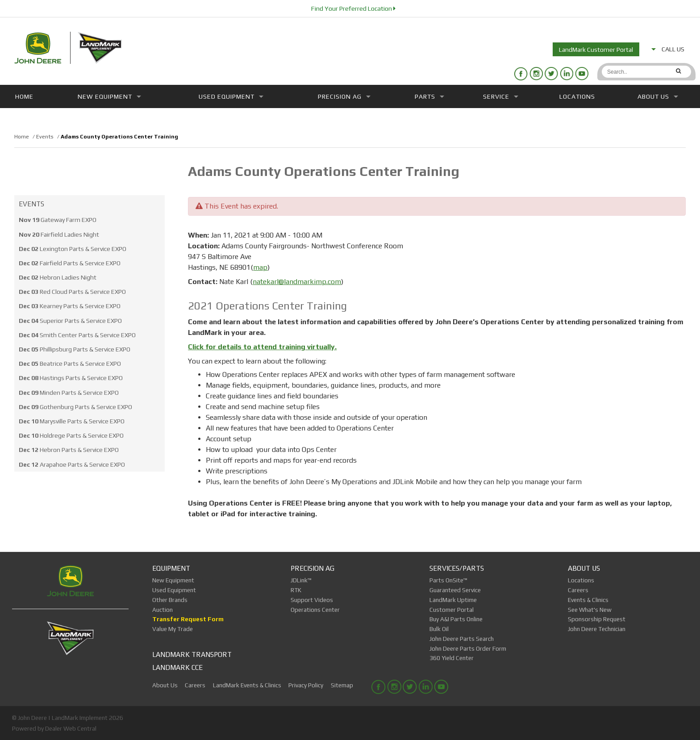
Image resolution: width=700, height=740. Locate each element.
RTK (296, 590)
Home (24, 96)
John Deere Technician (597, 629)
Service (501, 96)
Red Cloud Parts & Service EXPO (72, 292)
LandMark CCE (177, 667)
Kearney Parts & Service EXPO (70, 306)
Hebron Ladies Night (58, 277)
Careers (578, 590)
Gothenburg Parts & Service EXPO (75, 407)
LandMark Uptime (453, 600)
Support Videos (312, 600)
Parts (429, 96)
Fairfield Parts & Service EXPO (70, 263)
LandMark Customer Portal (596, 50)
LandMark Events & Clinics (247, 685)
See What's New (590, 610)
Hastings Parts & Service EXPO (71, 378)
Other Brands (170, 600)
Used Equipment (231, 96)
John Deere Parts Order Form (468, 648)
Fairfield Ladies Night (59, 234)
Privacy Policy (306, 685)
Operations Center (315, 610)
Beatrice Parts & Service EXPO (70, 364)
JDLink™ (301, 580)
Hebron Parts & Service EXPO (69, 450)
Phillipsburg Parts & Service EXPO (75, 349)
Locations (577, 96)
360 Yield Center (452, 658)
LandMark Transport (192, 654)
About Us (658, 96)
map (260, 267)
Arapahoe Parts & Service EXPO (72, 464)
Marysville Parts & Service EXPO (72, 421)
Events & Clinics (588, 600)
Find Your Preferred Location (353, 8)
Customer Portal (452, 610)
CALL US (668, 49)
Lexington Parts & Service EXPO (73, 249)
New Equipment (109, 96)
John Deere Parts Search (462, 639)
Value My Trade (173, 629)
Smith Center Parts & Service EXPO (77, 335)
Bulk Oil (439, 629)
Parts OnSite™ (448, 580)
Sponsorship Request (597, 619)
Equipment (171, 568)
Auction (162, 610)
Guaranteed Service (455, 590)
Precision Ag (344, 96)
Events (31, 204)
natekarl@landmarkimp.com (297, 282)
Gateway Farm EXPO (58, 220)
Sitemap (342, 685)
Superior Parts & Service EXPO (70, 321)
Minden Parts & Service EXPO (69, 393)
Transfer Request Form (188, 619)
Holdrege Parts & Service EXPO (71, 435)
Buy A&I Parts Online (456, 619)
